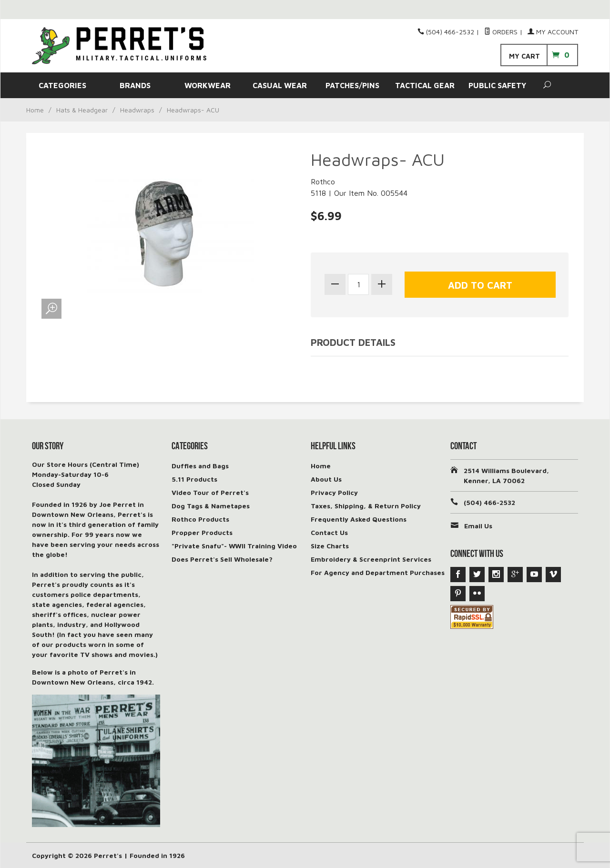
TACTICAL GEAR (425, 85)
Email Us (478, 526)
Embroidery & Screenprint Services (371, 559)
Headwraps (137, 110)
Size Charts (330, 546)
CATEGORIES (62, 85)
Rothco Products (200, 519)
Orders (501, 32)
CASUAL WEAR (280, 85)
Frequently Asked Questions (359, 519)
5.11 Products (194, 479)
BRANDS (135, 85)
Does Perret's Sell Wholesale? (222, 559)
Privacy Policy (334, 492)
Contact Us (329, 532)
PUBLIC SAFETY (497, 85)
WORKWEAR (208, 85)
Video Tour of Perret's (210, 492)
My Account (553, 32)
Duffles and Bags (200, 466)
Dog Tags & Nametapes (211, 506)
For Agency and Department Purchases (378, 572)
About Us (326, 479)
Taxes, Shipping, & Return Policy (366, 506)
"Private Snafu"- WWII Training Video (234, 546)
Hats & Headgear (82, 110)
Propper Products (202, 532)
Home (35, 110)
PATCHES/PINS (352, 85)
